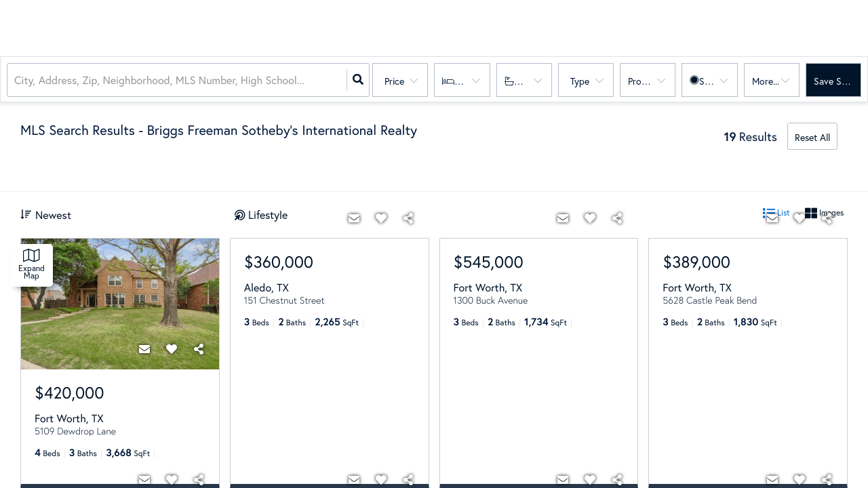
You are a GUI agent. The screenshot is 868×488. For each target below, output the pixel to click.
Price (394, 81)
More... (766, 81)
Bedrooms (474, 81)
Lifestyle (268, 215)
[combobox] (16, 80)
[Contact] (144, 349)
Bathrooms (535, 81)
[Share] (199, 349)
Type (580, 81)
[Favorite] (172, 349)
